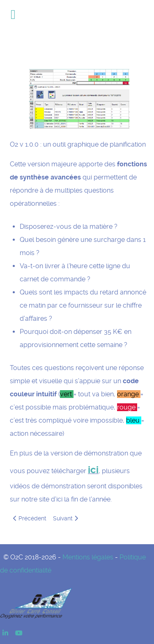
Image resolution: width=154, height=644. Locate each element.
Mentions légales (88, 557)
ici (93, 470)
